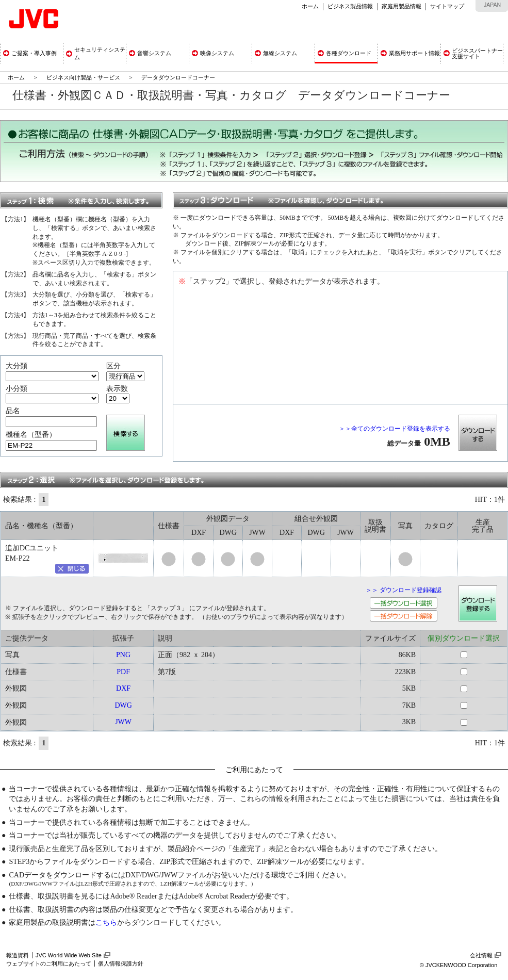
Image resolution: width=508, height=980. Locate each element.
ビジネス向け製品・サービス (84, 77)
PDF (123, 672)
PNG (123, 655)
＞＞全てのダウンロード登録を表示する (395, 429)
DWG (123, 705)
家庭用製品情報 (402, 6)
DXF (123, 688)
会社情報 (481, 955)
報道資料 (18, 955)
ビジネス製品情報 (350, 6)
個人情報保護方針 (121, 963)
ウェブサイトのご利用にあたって (49, 963)
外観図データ (228, 519)
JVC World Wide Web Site (69, 955)
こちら (106, 922)
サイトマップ (447, 6)
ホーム (310, 6)
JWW (123, 722)
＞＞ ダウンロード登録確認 (404, 590)
